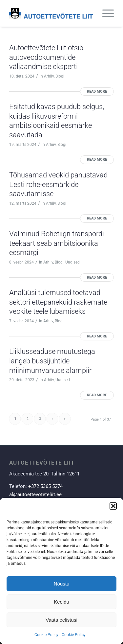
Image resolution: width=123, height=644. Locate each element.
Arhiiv (49, 76)
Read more (97, 92)
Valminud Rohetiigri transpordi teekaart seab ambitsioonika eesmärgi (57, 243)
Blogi (60, 76)
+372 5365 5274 (45, 486)
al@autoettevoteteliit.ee (35, 494)
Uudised (72, 262)
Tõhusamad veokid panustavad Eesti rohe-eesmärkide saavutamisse (58, 184)
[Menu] (105, 13)
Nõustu (62, 584)
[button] (113, 506)
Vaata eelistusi (61, 620)
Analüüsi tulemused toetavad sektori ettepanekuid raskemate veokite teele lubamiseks (58, 302)
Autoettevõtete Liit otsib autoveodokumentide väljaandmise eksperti (46, 57)
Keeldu (61, 602)
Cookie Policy (46, 635)
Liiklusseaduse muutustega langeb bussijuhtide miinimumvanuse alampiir (52, 361)
